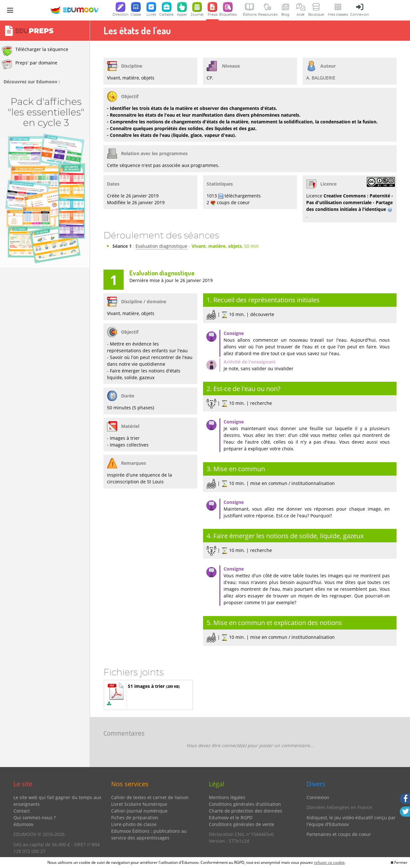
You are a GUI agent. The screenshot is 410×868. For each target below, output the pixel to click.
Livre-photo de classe (134, 824)
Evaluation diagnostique (161, 246)
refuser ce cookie (329, 862)
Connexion (318, 797)
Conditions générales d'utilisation (245, 804)
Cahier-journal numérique (139, 811)
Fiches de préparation (135, 818)
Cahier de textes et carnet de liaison (150, 797)
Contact (22, 811)
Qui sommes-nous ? (35, 818)
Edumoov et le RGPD (231, 818)
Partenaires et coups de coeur (339, 834)
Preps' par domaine (29, 64)
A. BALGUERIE (321, 78)
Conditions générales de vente (242, 824)
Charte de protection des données (246, 811)
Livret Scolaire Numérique (139, 804)
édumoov (23, 824)
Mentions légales (227, 797)
